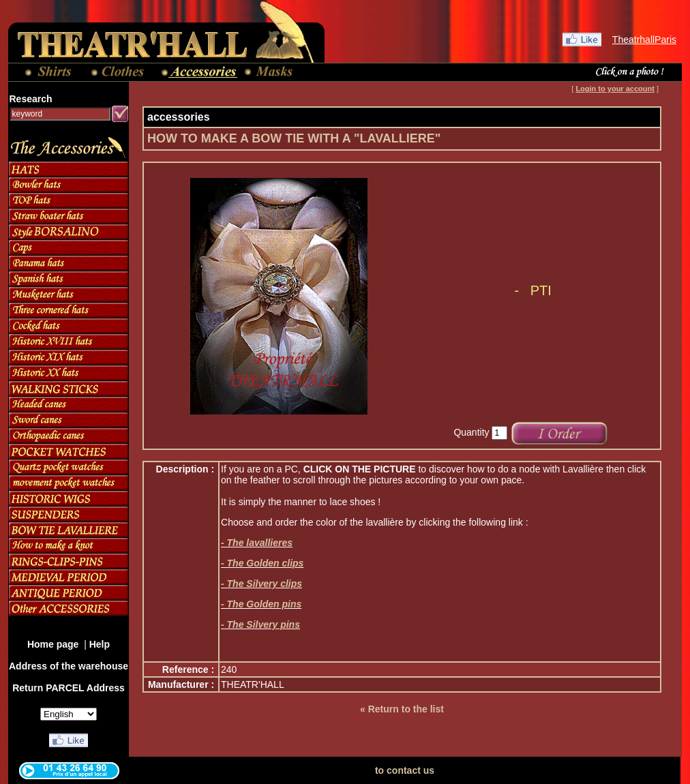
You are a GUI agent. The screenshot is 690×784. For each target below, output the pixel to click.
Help (100, 644)
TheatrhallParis (644, 40)
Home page (54, 644)
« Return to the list (402, 709)
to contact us (405, 770)
